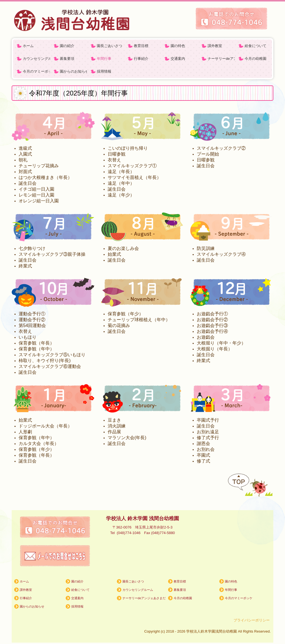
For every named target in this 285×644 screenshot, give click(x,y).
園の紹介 (67, 46)
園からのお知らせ (73, 71)
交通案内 (178, 59)
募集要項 (67, 59)
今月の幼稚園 (255, 59)
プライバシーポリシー (252, 620)
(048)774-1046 (130, 533)
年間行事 (104, 59)
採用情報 (104, 71)
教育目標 (141, 46)
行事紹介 (141, 59)
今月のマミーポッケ (36, 71)
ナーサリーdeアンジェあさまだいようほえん (221, 59)
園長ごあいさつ (110, 46)
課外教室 (215, 46)
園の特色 (178, 46)
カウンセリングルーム (36, 59)
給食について (255, 46)
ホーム (28, 46)
